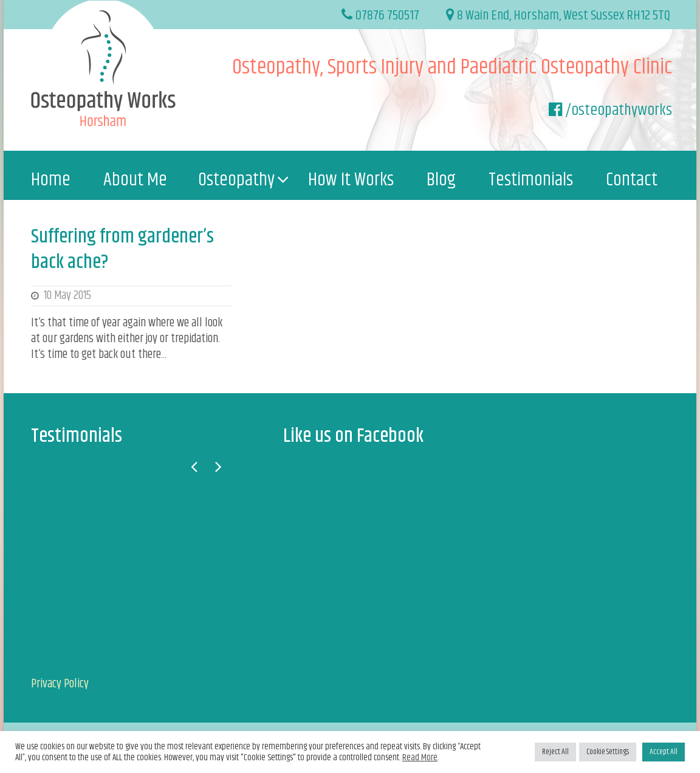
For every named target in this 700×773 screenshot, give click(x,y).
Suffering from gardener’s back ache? (122, 249)
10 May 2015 (67, 296)
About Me (135, 180)
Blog (441, 180)
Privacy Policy (60, 684)
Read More (420, 758)
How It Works (351, 180)
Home (51, 180)
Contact (632, 180)
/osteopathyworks (619, 110)
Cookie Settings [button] (608, 752)
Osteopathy (236, 180)
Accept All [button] (664, 752)
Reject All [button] (555, 752)
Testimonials (531, 180)
